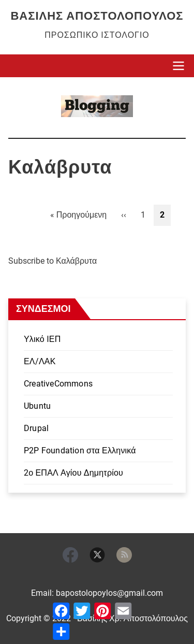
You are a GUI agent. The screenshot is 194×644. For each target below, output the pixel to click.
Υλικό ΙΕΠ (42, 339)
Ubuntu (37, 406)
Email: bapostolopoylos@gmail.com (97, 593)
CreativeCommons (58, 384)
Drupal (36, 428)
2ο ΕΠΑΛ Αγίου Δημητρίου (73, 473)
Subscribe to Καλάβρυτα (53, 261)
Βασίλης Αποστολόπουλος (97, 16)
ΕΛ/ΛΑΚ (40, 361)
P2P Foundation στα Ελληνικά (80, 450)
